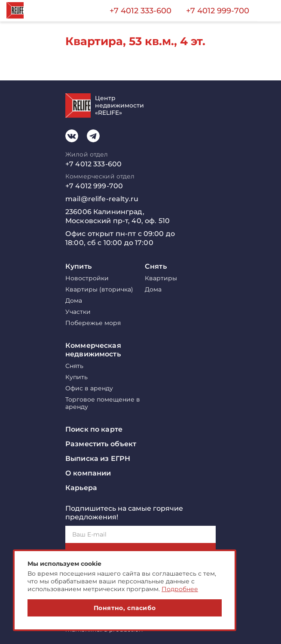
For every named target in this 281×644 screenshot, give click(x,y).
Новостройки (87, 278)
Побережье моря (93, 323)
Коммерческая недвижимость (93, 350)
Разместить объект (101, 444)
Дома (74, 301)
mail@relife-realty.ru (102, 199)
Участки (78, 312)
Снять (156, 266)
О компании (88, 473)
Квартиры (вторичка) (99, 290)
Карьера (81, 488)
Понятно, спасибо (125, 608)
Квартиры (161, 278)
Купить (78, 266)
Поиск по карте (94, 429)
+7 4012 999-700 (218, 11)
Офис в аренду (89, 388)
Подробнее (180, 589)
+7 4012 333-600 (140, 11)
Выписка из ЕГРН (98, 458)
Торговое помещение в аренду (103, 403)
